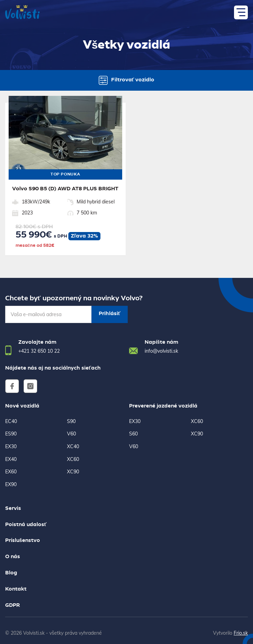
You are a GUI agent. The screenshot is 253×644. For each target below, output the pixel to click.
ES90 (11, 434)
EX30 (11, 446)
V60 (71, 434)
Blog (11, 573)
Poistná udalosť (26, 525)
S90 (71, 421)
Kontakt (16, 589)
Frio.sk (241, 633)
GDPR (13, 605)
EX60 (11, 472)
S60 (133, 434)
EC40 (11, 421)
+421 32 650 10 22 (39, 351)
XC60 (73, 459)
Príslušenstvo (23, 541)
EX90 (11, 484)
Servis (13, 509)
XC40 (73, 446)
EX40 (11, 459)
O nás (13, 557)
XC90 (73, 472)
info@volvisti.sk (161, 351)
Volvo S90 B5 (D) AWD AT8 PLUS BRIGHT (65, 189)
